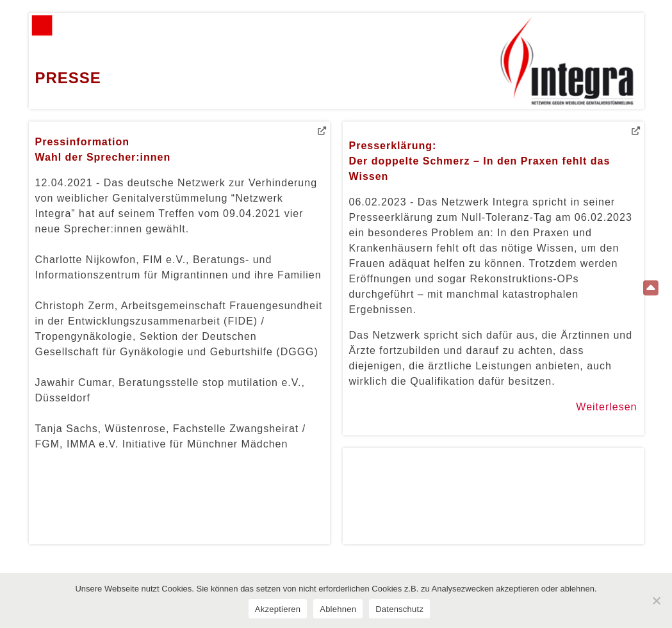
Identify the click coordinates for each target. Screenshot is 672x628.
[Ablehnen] (656, 600)
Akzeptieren (278, 609)
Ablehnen (338, 609)
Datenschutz (399, 609)
